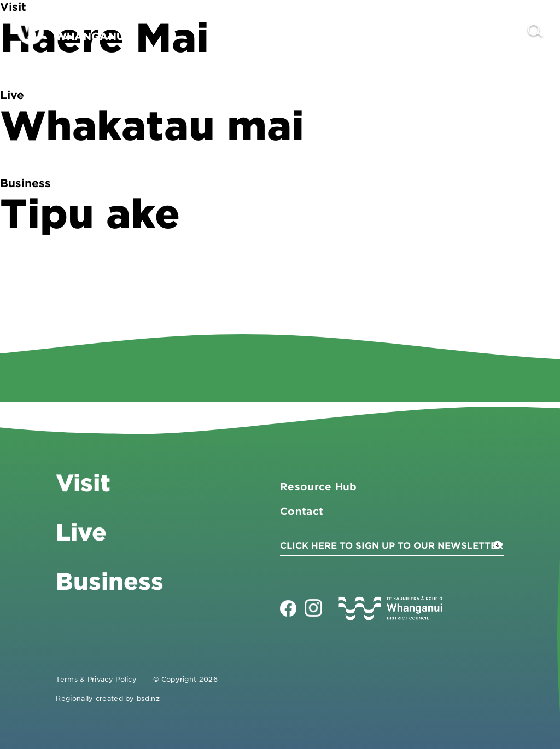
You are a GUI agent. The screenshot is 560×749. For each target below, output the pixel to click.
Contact (489, 31)
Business (371, 31)
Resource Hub (319, 486)
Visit (308, 31)
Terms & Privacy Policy (96, 679)
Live (433, 31)
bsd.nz (148, 698)
